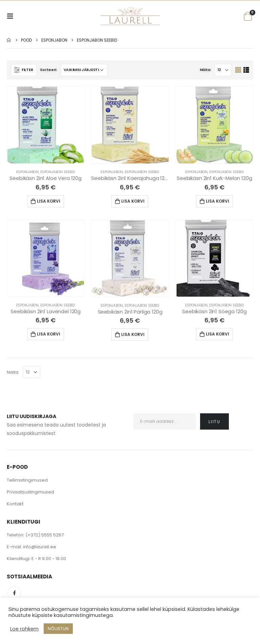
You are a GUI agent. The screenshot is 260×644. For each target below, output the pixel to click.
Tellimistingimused (27, 480)
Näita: (205, 70)
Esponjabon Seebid (58, 172)
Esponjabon (27, 172)
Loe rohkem (24, 629)
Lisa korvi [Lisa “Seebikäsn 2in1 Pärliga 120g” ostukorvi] (133, 334)
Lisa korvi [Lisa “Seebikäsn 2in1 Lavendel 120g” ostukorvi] (49, 334)
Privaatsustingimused (30, 492)
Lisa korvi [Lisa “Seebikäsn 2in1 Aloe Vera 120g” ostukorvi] (49, 201)
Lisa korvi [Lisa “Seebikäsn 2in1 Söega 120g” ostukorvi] (218, 334)
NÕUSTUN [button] (58, 629)
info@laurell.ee (40, 547)
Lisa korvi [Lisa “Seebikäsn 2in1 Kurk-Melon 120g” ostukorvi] (218, 201)
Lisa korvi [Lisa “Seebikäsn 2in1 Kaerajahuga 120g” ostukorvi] (133, 201)
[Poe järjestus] (84, 70)
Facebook (14, 593)
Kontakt (15, 504)
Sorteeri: (49, 70)
